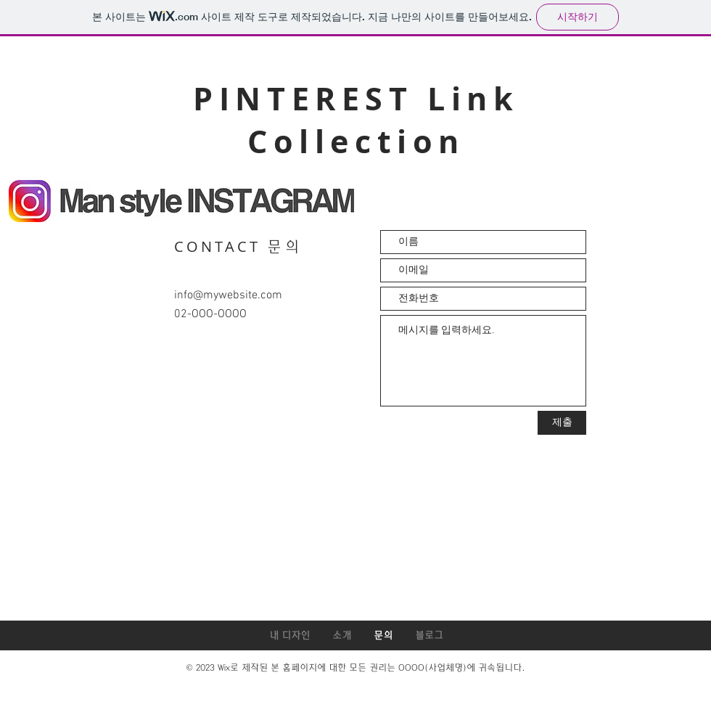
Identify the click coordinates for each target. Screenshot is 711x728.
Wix (224, 668)
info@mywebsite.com (228, 295)
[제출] (562, 423)
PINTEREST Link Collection (356, 120)
